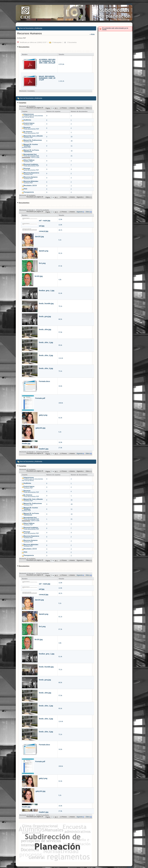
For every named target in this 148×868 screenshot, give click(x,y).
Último (88, 212)
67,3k (60, 266)
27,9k (60, 448)
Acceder (129, 4)
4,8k (60, 280)
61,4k (60, 293)
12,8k (60, 219)
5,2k (60, 432)
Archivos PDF (29, 124)
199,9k (61, 403)
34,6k (60, 386)
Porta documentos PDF (32, 128)
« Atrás (92, 34)
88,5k (60, 319)
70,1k (60, 306)
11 (72, 146)
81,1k (60, 253)
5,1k (60, 240)
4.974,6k (61, 64)
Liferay (130, 867)
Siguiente (80, 212)
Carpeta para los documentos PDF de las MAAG (32, 116)
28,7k (60, 230)
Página (48, 108)
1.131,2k (61, 81)
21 (72, 156)
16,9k (60, 442)
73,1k (60, 371)
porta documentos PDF (31, 169)
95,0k (60, 345)
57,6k (60, 332)
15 (72, 137)
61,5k (60, 418)
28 (72, 141)
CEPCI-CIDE (35, 157)
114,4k (61, 358)
